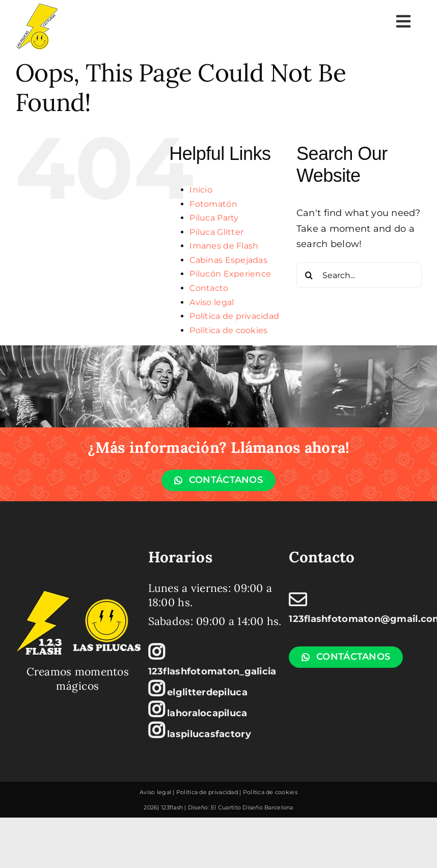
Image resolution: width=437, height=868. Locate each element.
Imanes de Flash (224, 246)
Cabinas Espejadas (228, 260)
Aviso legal (212, 302)
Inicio (201, 190)
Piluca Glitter (216, 232)
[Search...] (359, 275)
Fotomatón (213, 204)
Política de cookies (228, 330)
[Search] (309, 275)
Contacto (209, 288)
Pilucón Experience (230, 274)
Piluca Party (214, 218)
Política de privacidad (234, 316)
